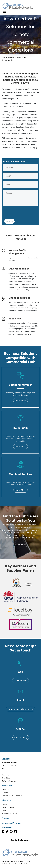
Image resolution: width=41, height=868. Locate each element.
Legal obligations (8, 807)
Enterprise (5, 793)
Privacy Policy (23, 863)
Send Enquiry (21, 738)
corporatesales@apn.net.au (20, 709)
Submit (9, 221)
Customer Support (9, 781)
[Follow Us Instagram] (12, 832)
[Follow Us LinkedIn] (4, 832)
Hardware (13, 57)
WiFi (3, 769)
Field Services (7, 772)
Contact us (20, 545)
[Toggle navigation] (5, 11)
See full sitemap (20, 840)
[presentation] (19, 212)
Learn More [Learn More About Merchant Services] (20, 490)
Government (6, 790)
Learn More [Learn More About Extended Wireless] (20, 401)
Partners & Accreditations (11, 813)
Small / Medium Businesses (12, 796)
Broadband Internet (9, 763)
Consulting (6, 778)
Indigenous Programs (12, 823)
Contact (5, 810)
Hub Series (22, 57)
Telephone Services (9, 766)
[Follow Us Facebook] (17, 832)
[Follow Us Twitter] (8, 832)
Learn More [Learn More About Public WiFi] (20, 447)
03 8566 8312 (20, 681)
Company (5, 804)
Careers (5, 818)
